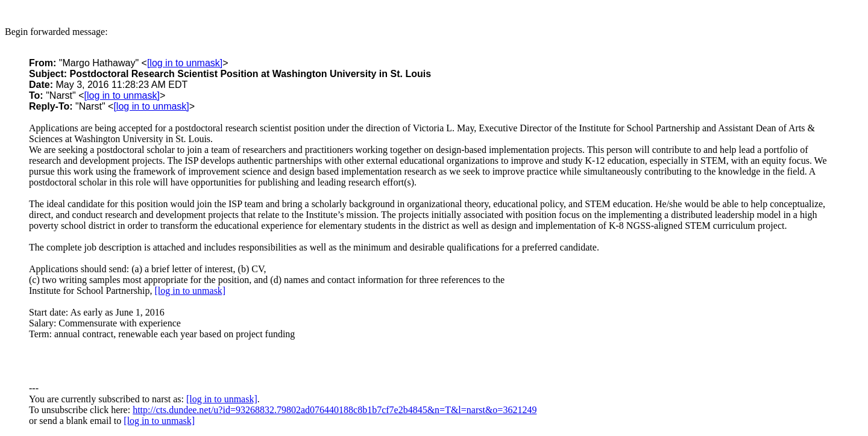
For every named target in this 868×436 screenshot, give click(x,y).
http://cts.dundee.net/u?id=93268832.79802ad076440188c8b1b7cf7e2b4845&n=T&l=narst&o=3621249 (335, 410)
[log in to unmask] (185, 63)
